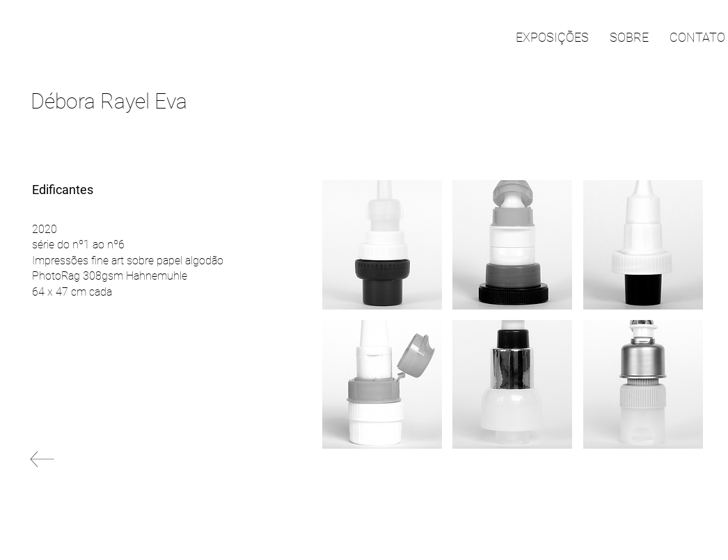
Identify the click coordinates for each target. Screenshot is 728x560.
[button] (382, 245)
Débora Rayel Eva (109, 101)
